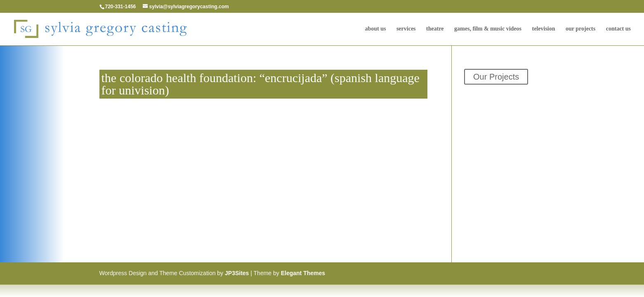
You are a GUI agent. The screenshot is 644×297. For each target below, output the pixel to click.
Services (406, 29)
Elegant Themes (303, 273)
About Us (375, 29)
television (544, 29)
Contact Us (618, 29)
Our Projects (580, 29)
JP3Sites (237, 273)
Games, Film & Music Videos (488, 29)
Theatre (435, 29)
